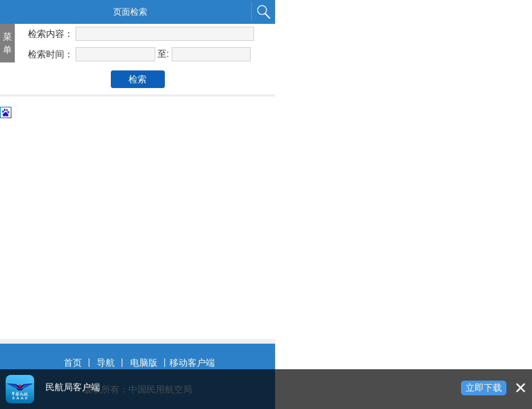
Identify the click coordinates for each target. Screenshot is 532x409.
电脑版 (144, 363)
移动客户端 (192, 363)
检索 (138, 79)
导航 (106, 363)
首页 (73, 363)
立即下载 (484, 388)
